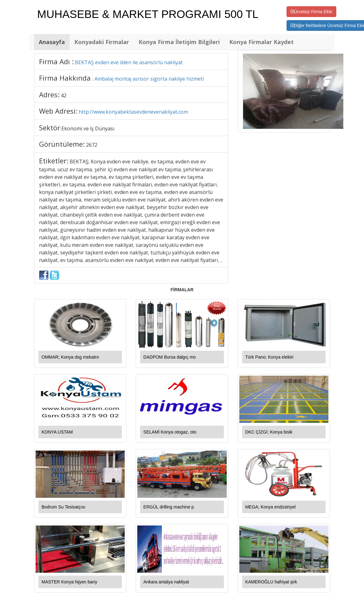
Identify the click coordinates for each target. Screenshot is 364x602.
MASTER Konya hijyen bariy (69, 582)
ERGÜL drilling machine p (169, 507)
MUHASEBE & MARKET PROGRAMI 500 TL (148, 14)
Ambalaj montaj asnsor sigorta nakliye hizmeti (149, 79)
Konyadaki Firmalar (102, 42)
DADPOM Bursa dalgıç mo (170, 357)
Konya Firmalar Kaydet (262, 42)
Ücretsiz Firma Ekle (311, 12)
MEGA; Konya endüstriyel (270, 507)
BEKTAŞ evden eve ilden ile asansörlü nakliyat (129, 62)
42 (64, 95)
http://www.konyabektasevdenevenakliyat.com (133, 112)
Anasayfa (52, 42)
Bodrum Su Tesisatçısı (63, 507)
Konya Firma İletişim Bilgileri (179, 42)
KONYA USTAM (57, 432)
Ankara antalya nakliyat (166, 582)
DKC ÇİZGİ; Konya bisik (269, 432)
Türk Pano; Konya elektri (269, 357)
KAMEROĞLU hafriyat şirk (271, 582)
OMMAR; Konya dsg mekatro (70, 357)
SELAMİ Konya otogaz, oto (170, 432)
